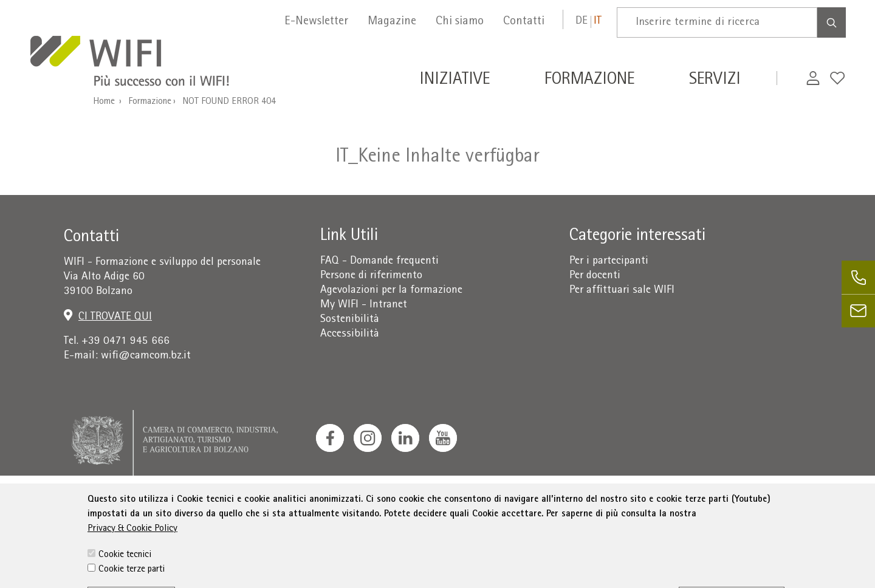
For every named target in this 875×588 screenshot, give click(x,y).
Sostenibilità (350, 320)
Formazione (150, 102)
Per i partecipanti (609, 262)
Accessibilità (350, 334)
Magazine (392, 22)
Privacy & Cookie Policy (132, 554)
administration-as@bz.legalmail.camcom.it (764, 507)
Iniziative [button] (455, 81)
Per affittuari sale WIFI (622, 291)
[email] (858, 311)
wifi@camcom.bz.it (146, 356)
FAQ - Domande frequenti (379, 262)
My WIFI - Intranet (364, 305)
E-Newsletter (316, 22)
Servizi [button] (715, 81)
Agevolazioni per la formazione (391, 291)
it (598, 22)
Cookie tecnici (125, 580)
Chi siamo (460, 22)
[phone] (858, 277)
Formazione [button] (589, 81)
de (582, 22)
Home (104, 102)
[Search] (832, 22)
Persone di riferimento (371, 276)
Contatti (524, 22)
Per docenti (595, 276)
